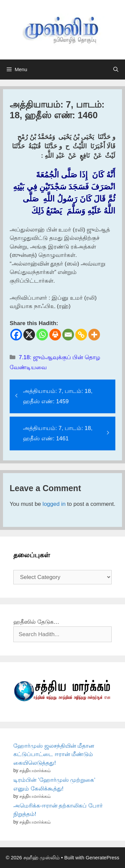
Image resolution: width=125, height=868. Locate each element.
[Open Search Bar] (116, 69)
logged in (54, 504)
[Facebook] (16, 335)
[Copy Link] (81, 335)
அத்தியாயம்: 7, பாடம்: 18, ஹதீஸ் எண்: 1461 (58, 433)
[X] (29, 335)
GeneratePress (102, 857)
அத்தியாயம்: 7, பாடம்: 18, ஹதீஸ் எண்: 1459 (58, 396)
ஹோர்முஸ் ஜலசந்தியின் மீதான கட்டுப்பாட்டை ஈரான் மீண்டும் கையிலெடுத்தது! (54, 754)
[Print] (55, 335)
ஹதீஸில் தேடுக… (36, 622)
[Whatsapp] (42, 335)
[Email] (68, 335)
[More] (94, 335)
